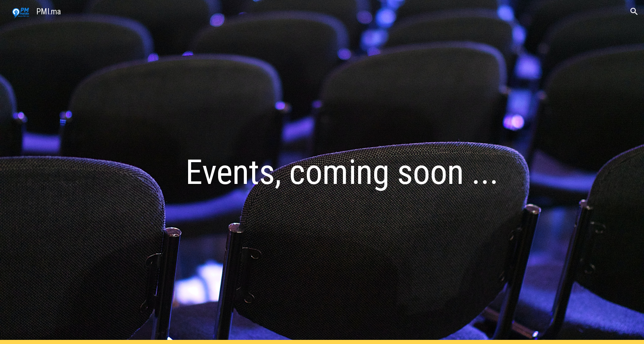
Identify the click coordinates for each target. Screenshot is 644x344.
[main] (342, 172)
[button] (634, 11)
